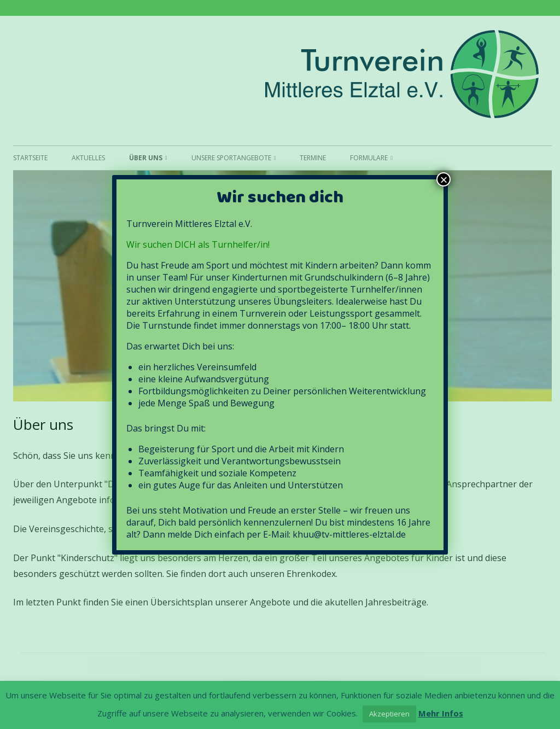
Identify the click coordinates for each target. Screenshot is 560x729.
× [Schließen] (444, 179)
